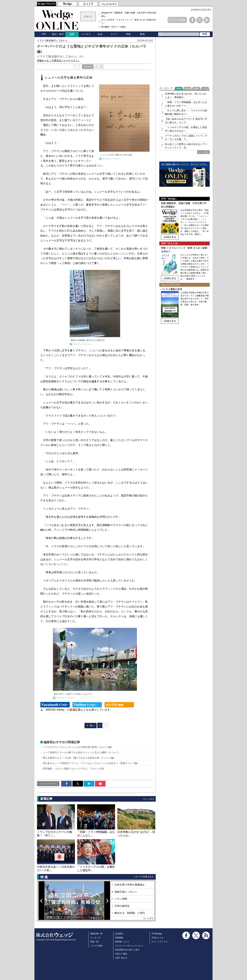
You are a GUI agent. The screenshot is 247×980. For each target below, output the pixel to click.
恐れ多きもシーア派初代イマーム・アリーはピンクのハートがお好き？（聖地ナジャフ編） (91, 763)
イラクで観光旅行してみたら (53, 40)
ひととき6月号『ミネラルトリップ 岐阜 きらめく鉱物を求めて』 (129, 21)
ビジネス (86, 34)
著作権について (122, 942)
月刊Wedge (157, 934)
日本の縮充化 (122, 906)
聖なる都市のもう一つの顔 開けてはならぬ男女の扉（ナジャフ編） (79, 758)
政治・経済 (58, 34)
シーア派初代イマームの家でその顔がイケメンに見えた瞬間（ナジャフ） (82, 752)
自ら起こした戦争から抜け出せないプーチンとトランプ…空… (186, 146)
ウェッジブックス (159, 942)
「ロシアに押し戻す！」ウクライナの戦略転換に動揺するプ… (186, 112)
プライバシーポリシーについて (129, 946)
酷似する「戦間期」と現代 (130, 913)
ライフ (114, 34)
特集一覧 (94, 942)
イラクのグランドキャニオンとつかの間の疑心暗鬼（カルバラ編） (78, 747)
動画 (142, 34)
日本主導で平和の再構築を (130, 885)
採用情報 (119, 938)
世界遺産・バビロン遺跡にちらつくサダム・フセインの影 (73, 769)
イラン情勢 (121, 899)
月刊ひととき (157, 938)
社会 (100, 34)
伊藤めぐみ (58, 60)
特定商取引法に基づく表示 (127, 950)
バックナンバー (48, 784)
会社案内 (119, 934)
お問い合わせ (121, 958)
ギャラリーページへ (112, 159)
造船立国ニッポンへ (61, 917)
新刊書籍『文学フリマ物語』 (114, 27)
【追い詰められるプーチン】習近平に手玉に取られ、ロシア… (186, 121)
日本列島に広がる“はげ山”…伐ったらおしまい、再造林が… (186, 95)
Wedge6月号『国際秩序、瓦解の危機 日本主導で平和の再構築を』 (129, 14)
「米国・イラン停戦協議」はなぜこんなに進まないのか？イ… (186, 104)
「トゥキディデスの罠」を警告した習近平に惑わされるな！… (186, 129)
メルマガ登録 (178, 20)
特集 (128, 34)
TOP (44, 34)
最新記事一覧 (96, 934)
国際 (72, 34)
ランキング (95, 938)
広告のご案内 (121, 954)
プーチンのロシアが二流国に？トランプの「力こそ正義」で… (186, 137)
